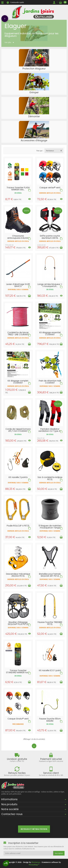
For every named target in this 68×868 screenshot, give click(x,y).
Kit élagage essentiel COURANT (50, 333)
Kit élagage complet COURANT (18, 382)
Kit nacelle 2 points (18, 477)
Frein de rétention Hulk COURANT (50, 382)
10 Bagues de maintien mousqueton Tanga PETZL (50, 528)
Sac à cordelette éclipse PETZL (50, 478)
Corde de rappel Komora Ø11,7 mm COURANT (18, 430)
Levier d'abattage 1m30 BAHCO (18, 285)
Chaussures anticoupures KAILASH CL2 (18, 238)
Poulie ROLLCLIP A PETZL (18, 526)
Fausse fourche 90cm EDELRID (50, 720)
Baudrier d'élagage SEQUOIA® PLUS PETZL (18, 623)
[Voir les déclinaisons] (29, 199)
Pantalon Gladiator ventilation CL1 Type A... (50, 430)
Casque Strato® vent (18, 719)
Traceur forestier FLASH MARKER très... (18, 189)
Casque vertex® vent (50, 188)
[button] (6, 863)
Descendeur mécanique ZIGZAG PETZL (18, 575)
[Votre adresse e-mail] (28, 853)
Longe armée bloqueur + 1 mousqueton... (50, 285)
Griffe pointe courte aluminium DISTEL (50, 237)
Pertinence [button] (50, 151)
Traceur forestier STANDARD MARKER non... (18, 671)
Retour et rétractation (34, 829)
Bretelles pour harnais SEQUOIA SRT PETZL (50, 575)
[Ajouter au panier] (61, 248)
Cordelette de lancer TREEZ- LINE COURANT (18, 333)
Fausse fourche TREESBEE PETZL (50, 623)
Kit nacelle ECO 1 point (50, 670)
